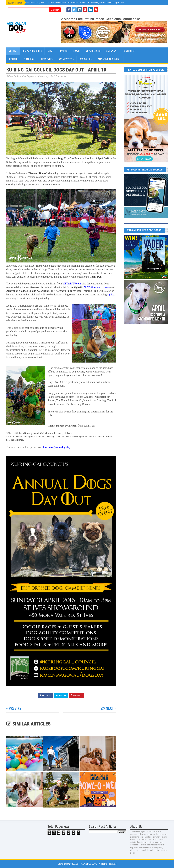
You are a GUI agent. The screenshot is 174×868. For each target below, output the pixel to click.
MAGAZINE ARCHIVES (109, 59)
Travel (77, 51)
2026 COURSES (93, 51)
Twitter (61, 695)
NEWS (50, 51)
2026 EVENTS (66, 59)
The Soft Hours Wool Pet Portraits (63, 3)
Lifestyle (47, 59)
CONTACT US (129, 51)
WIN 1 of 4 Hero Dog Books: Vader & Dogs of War (102, 3)
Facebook (46, 695)
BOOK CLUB (86, 59)
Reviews (63, 51)
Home (13, 51)
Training (30, 59)
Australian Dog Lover (86, 864)
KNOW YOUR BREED (33, 51)
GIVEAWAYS (112, 51)
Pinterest (77, 695)
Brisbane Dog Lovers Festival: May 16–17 (28, 3)
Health (14, 59)
